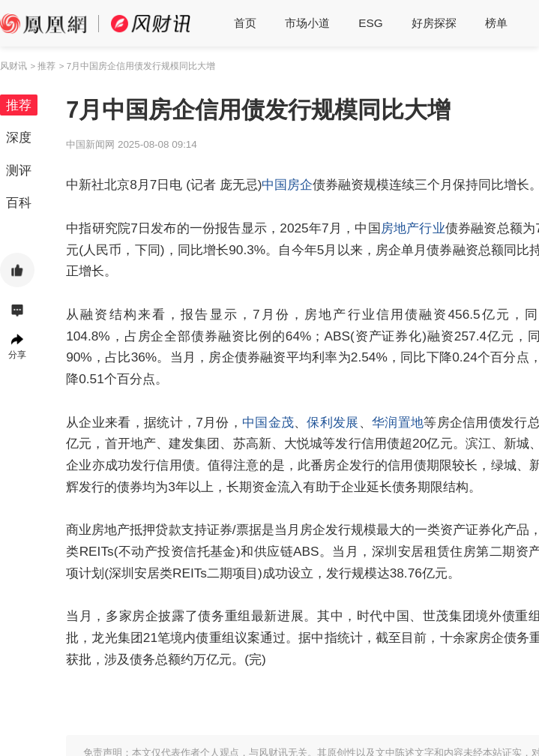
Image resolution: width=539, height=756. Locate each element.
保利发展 (332, 422)
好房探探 (434, 23)
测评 (19, 170)
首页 (245, 23)
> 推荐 (43, 66)
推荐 (19, 105)
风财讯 (13, 66)
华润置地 (398, 422)
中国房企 (287, 184)
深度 (19, 137)
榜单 (496, 23)
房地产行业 (413, 228)
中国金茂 (268, 422)
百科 (19, 202)
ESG (370, 23)
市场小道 (307, 23)
